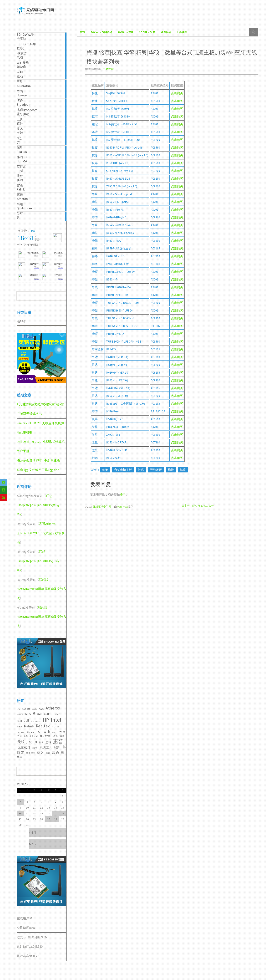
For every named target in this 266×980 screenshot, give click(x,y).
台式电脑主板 (123, 470)
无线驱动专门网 (102, 507)
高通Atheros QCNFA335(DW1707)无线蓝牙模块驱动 (41, 533)
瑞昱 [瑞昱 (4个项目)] (35, 748)
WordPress (122, 507)
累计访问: (23, 947)
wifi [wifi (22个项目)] (47, 731)
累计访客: (23, 956)
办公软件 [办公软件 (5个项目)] (45, 736)
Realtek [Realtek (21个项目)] (43, 726)
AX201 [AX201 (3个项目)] (20, 714)
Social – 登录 (147, 32)
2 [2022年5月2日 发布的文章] (20, 802)
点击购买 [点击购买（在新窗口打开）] (177, 93)
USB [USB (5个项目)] (39, 732)
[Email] (4, 483)
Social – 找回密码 (101, 32)
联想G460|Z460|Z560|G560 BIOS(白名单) (38, 505)
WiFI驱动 (166, 32)
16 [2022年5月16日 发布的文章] (20, 813)
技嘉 (141, 470)
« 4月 (33, 833)
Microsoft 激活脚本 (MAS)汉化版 (38, 460)
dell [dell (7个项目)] (26, 721)
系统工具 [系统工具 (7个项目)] (46, 748)
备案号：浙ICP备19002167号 (198, 506)
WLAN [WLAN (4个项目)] (63, 732)
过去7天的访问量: (29, 937)
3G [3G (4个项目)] (19, 709)
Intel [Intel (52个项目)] (56, 720)
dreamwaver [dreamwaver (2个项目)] (36, 721)
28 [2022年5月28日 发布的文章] (56, 819)
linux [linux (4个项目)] (20, 727)
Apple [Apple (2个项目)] (41, 709)
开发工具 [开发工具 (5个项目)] (32, 742)
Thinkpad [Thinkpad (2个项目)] (21, 732)
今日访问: (23, 928)
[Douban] (4, 490)
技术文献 (109, 69)
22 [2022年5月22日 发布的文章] (63, 813)
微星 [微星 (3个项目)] (41, 742)
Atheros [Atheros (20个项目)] (53, 708)
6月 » (33, 844)
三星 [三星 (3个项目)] (20, 736)
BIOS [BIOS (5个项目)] (28, 714)
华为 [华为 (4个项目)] (55, 736)
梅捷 (171, 470)
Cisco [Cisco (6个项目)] (57, 714)
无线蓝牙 (156, 470)
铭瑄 (183, 470)
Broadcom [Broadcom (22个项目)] (42, 713)
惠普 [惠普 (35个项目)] (58, 741)
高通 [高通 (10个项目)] (56, 753)
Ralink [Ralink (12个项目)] (29, 726)
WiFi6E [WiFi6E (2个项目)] (55, 732)
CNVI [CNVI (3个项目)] (20, 721)
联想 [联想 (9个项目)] (57, 747)
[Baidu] (4, 497)
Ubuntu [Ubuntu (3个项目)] (31, 732)
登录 (123, 495)
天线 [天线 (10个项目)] (21, 742)
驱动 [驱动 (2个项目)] (48, 753)
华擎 (105, 470)
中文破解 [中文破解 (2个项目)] (34, 736)
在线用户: (23, 918)
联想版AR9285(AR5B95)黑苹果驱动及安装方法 (41, 589)
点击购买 (177, 101)
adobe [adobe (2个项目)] (35, 709)
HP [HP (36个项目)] (46, 720)
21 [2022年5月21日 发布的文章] (56, 813)
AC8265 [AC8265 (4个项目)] (26, 709)
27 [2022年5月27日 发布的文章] (49, 819)
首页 (83, 32)
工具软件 (182, 32)
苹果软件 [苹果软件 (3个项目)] (31, 753)
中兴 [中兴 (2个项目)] (26, 736)
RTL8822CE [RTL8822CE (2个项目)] (56, 727)
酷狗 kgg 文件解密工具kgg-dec (38, 470)
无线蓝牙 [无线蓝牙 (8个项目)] (24, 748)
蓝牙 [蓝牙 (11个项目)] (41, 753)
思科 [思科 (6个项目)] (48, 742)
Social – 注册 (126, 32)
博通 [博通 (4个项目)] (62, 736)
